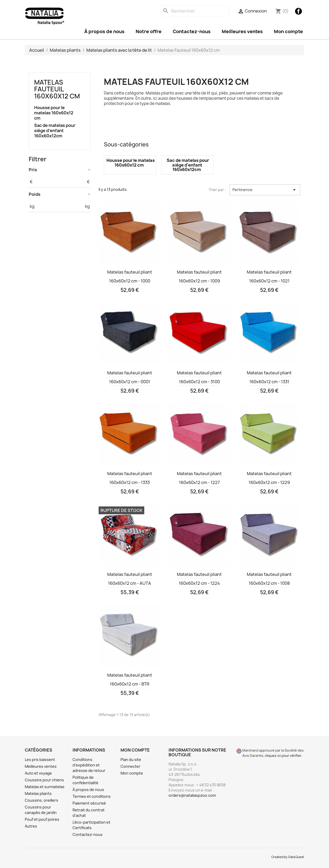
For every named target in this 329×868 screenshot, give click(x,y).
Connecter (130, 766)
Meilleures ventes (242, 31)
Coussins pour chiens (44, 780)
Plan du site (131, 760)
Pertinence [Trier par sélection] (265, 190)
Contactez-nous (192, 31)
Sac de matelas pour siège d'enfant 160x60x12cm (55, 131)
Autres (31, 826)
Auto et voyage (38, 773)
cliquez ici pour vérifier (283, 756)
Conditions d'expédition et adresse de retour (89, 765)
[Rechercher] (195, 11)
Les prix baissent (40, 760)
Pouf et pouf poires (42, 819)
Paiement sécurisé (89, 803)
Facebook (298, 11)
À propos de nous (104, 31)
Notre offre (149, 31)
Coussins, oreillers (41, 800)
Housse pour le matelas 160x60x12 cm (54, 113)
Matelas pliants (38, 793)
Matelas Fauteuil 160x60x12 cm (57, 89)
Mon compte (288, 31)
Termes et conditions (92, 796)
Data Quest (296, 857)
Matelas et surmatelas (45, 787)
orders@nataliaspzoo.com (192, 795)
